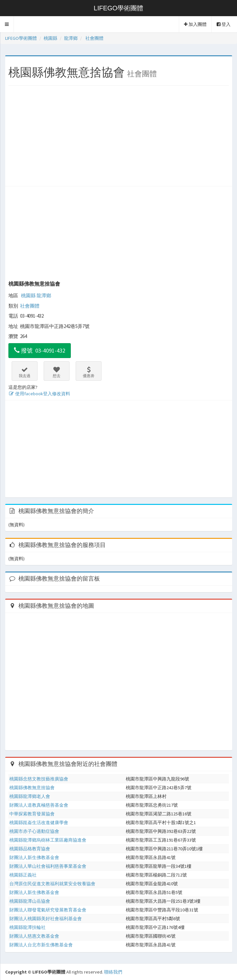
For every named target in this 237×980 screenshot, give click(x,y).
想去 (57, 372)
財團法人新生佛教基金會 (34, 857)
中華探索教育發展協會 (32, 814)
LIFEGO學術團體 (119, 8)
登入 (224, 24)
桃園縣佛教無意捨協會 (34, 284)
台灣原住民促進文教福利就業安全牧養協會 (52, 884)
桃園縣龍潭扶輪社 (27, 927)
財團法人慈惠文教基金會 (34, 936)
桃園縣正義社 (23, 875)
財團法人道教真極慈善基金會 (39, 805)
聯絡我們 (113, 972)
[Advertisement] (119, 137)
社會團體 (30, 306)
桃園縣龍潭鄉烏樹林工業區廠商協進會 (48, 840)
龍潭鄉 (44, 295)
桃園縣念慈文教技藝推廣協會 (39, 779)
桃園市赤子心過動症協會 (34, 831)
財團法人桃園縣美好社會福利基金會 (46, 919)
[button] (7, 24)
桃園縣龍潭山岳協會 (30, 901)
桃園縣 (28, 295)
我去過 (25, 372)
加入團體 (195, 24)
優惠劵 (89, 372)
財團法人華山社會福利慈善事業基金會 (48, 866)
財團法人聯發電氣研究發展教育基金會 (48, 910)
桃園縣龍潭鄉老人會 (30, 796)
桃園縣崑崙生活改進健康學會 (39, 822)
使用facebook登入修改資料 (39, 394)
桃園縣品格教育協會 (30, 849)
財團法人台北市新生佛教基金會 (41, 945)
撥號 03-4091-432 (40, 350)
